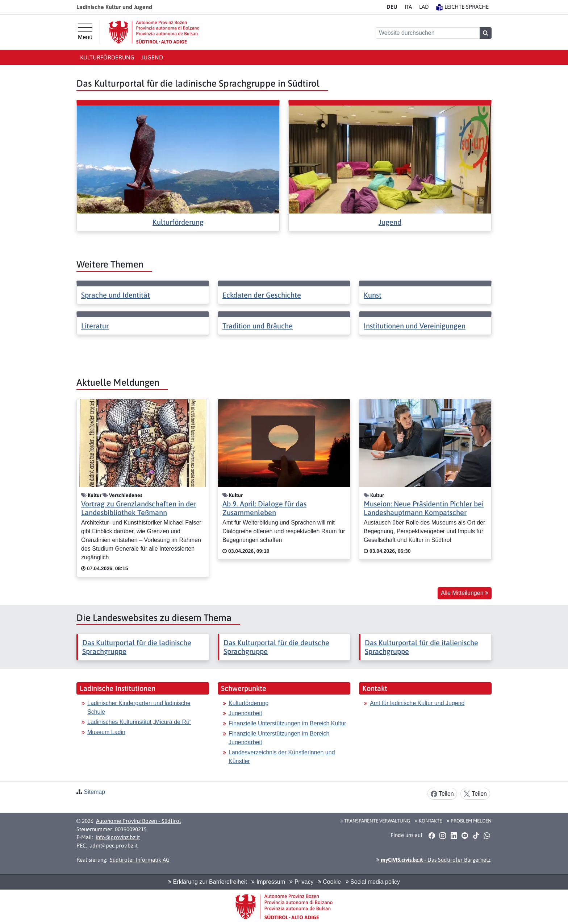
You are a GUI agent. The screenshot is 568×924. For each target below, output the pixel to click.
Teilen (442, 794)
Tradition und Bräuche (258, 326)
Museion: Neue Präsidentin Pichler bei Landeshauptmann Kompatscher (424, 508)
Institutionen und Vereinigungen (415, 326)
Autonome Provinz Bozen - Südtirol (139, 821)
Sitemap (94, 792)
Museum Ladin (106, 732)
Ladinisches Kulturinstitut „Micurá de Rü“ (139, 722)
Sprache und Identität (116, 295)
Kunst (373, 295)
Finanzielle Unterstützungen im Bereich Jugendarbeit (279, 738)
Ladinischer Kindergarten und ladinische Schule (139, 707)
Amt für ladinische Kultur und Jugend (417, 703)
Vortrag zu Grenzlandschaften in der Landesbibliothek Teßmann (139, 508)
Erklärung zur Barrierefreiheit (208, 882)
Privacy (301, 882)
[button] (432, 835)
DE (392, 7)
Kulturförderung (107, 57)
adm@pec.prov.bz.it (114, 846)
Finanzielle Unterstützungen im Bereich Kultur (287, 723)
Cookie (329, 882)
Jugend (152, 57)
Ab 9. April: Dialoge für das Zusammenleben (264, 508)
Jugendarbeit (245, 713)
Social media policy (373, 882)
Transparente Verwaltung (375, 821)
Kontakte (428, 821)
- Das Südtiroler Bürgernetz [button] (433, 860)
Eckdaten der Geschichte (262, 295)
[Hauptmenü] (85, 32)
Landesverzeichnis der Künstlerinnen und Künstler (282, 757)
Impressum (268, 882)
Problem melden (469, 821)
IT (408, 7)
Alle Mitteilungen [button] (465, 593)
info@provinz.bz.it (118, 837)
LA (424, 7)
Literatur (95, 326)
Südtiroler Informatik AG (140, 860)
